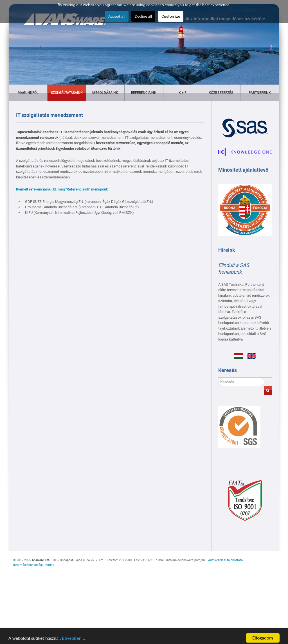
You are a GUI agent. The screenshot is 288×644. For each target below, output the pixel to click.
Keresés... (218, 378)
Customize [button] (171, 16)
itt (256, 328)
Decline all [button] (143, 16)
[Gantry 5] (239, 427)
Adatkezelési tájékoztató (225, 560)
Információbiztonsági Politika (34, 565)
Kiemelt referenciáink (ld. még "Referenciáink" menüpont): (63, 189)
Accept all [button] (117, 16)
